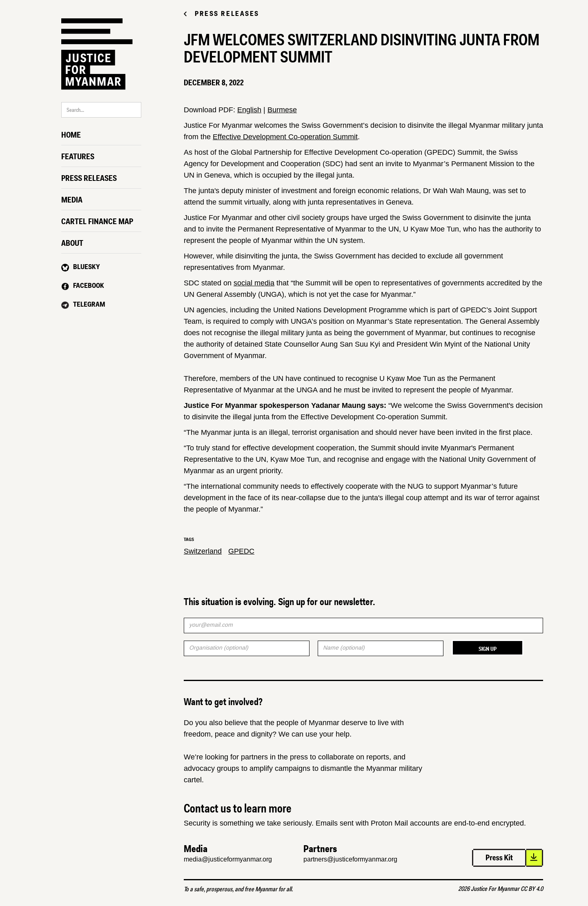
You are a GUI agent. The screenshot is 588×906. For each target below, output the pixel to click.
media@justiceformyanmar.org (228, 859)
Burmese (282, 110)
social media (254, 283)
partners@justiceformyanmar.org (350, 859)
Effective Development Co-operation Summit (285, 137)
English (249, 110)
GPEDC (241, 551)
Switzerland (203, 551)
